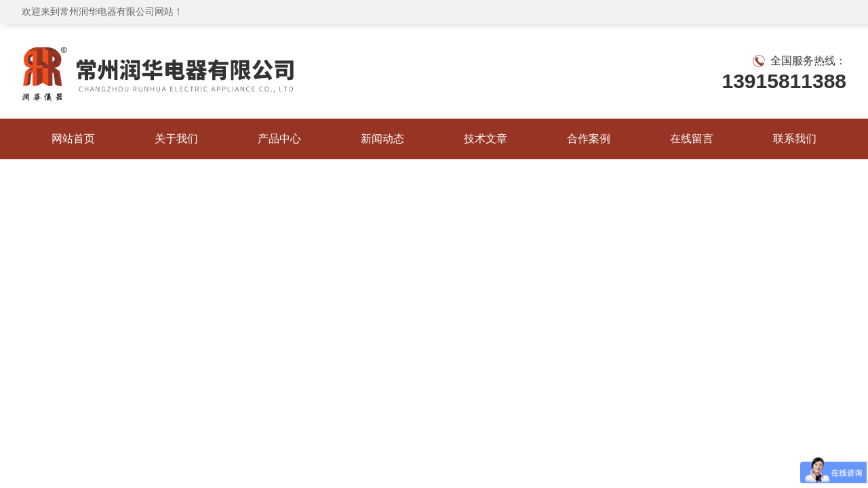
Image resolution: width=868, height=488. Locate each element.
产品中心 (279, 139)
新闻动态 (382, 139)
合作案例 (589, 139)
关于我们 (176, 139)
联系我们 (795, 139)
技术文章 (486, 139)
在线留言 (692, 139)
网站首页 (73, 139)
